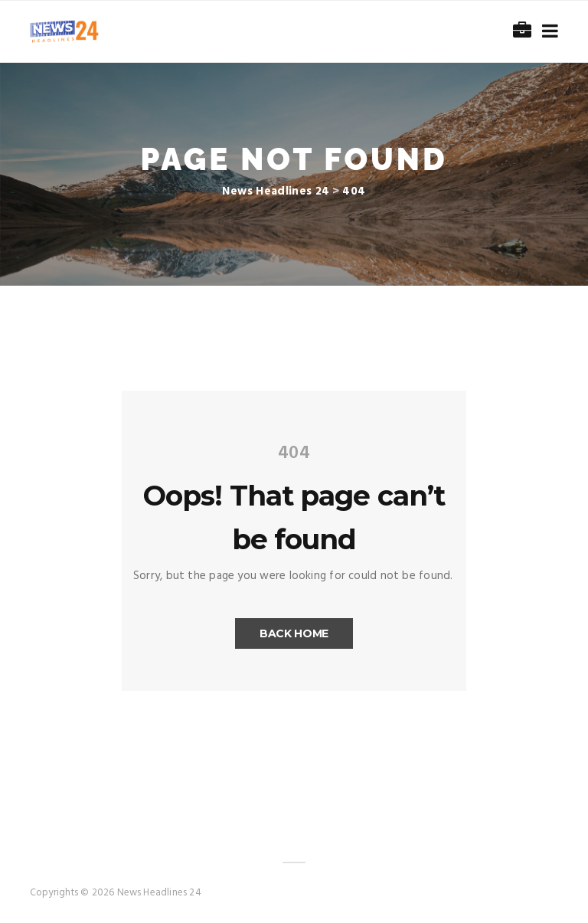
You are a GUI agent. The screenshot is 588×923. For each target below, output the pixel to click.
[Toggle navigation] (547, 32)
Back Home (294, 633)
